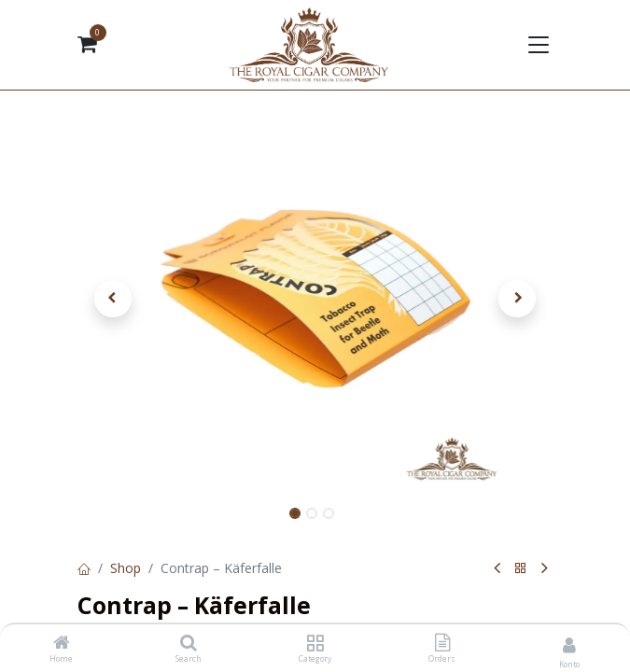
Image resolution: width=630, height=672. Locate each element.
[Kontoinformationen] (569, 644)
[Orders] (442, 644)
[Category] (315, 644)
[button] (113, 299)
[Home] (62, 644)
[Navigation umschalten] (538, 45)
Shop (126, 568)
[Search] (189, 644)
